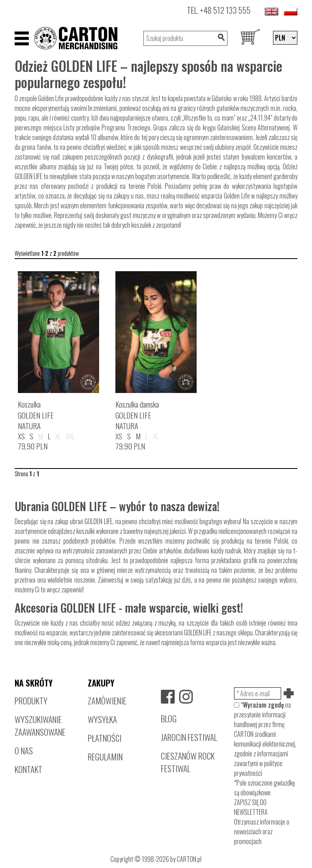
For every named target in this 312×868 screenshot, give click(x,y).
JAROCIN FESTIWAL (189, 737)
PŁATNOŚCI (105, 738)
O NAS (24, 750)
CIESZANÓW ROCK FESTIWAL (188, 762)
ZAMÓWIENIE (107, 701)
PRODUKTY (31, 701)
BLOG (169, 718)
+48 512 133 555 (225, 10)
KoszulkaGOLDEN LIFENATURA (36, 415)
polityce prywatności (258, 768)
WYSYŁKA (102, 719)
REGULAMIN (105, 757)
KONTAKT (28, 769)
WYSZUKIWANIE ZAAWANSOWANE (40, 725)
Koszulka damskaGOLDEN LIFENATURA (137, 415)
